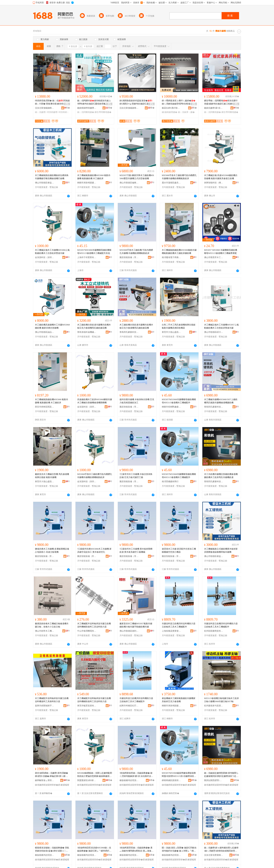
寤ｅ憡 (67, 104)
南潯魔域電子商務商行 (171, 257)
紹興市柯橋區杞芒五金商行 (129, 706)
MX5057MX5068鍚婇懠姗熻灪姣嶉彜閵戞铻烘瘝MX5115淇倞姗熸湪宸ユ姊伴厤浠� (179, 775)
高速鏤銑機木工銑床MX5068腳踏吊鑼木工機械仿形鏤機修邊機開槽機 (95, 401)
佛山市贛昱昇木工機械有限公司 (214, 257)
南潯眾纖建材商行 (170, 482)
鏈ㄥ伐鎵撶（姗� (186, 112)
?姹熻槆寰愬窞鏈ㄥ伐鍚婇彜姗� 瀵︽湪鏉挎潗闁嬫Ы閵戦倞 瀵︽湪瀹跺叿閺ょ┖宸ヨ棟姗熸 (136, 849)
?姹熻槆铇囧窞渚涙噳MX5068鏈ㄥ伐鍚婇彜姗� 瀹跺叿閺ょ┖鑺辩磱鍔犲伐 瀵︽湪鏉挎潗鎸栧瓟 (94, 849)
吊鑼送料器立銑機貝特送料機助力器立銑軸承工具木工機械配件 (179, 625)
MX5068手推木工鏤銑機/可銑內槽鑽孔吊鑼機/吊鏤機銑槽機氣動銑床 (136, 252)
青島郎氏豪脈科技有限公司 (129, 332)
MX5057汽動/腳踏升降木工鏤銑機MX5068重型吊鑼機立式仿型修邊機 (137, 177)
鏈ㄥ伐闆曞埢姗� (86, 112)
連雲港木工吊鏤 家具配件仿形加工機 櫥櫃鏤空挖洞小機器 (179, 550)
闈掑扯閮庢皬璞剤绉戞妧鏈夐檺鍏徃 (214, 780)
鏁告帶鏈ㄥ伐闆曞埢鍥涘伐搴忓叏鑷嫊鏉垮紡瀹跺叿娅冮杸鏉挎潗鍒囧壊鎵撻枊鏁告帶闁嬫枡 (221, 102)
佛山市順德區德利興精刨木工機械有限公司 (129, 631)
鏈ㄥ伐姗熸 (41, 112)
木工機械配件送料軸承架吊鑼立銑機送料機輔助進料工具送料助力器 (94, 625)
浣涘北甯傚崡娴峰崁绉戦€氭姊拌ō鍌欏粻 (45, 108)
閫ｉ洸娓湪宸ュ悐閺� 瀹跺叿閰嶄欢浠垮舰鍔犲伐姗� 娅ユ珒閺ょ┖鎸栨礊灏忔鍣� (179, 849)
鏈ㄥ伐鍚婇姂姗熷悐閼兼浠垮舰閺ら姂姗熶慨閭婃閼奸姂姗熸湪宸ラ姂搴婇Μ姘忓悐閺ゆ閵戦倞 (221, 775)
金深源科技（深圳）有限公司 (45, 257)
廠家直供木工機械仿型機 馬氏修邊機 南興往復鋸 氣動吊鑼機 (52, 476)
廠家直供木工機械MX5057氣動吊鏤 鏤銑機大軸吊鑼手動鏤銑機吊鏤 (136, 625)
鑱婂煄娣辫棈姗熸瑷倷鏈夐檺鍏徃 (87, 108)
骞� (67, 108)
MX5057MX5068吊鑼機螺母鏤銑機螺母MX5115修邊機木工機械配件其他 (94, 252)
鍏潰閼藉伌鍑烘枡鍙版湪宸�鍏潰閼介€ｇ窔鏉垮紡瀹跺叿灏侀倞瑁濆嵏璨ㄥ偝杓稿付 (136, 102)
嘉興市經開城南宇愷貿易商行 (45, 706)
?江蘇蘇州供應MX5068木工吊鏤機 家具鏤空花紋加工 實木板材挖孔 (94, 550)
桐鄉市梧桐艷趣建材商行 (171, 407)
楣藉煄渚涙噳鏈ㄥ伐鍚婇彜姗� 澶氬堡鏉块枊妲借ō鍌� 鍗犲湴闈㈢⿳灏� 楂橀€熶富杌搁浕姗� (52, 849)
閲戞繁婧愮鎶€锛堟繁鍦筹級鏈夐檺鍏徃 (87, 780)
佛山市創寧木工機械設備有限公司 (45, 631)
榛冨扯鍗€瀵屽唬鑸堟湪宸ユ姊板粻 (171, 108)
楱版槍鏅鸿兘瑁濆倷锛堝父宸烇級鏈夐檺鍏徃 (129, 780)
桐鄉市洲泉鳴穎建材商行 (87, 183)
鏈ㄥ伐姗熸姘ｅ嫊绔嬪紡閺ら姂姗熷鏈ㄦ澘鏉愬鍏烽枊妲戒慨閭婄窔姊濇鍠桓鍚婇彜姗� (221, 849)
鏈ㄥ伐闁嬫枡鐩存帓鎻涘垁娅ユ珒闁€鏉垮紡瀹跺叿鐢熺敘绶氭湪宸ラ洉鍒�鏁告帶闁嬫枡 (95, 102)
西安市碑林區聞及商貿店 (45, 407)
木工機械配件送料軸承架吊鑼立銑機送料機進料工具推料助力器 (52, 700)
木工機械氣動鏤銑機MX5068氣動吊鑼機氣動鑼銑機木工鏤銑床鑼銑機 (179, 252)
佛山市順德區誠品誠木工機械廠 (45, 332)
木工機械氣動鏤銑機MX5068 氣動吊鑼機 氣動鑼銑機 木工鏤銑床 (94, 177)
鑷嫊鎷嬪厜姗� (170, 112)
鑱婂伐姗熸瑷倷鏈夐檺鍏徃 (214, 108)
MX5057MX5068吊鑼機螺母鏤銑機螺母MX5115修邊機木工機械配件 (179, 401)
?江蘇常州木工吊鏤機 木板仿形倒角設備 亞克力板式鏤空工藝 (136, 476)
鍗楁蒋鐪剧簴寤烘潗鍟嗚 (171, 780)
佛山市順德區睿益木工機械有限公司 (45, 183)
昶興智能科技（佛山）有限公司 (214, 183)
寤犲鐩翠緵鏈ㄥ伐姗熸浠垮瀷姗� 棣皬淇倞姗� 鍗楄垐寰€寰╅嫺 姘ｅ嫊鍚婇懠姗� (51, 775)
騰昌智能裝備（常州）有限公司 (129, 257)
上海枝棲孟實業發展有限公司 (171, 631)
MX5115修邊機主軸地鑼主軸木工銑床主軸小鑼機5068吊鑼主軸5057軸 (221, 700)
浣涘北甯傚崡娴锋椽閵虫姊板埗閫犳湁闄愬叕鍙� (129, 108)
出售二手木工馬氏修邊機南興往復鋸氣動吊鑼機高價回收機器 (179, 326)
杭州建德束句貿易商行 (214, 706)
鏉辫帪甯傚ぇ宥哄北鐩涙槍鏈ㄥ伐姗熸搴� (45, 780)
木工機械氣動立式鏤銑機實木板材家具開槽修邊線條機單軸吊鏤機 (221, 550)
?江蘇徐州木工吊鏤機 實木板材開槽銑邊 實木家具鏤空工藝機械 (136, 550)
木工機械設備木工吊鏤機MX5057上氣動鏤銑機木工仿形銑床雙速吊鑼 (221, 326)
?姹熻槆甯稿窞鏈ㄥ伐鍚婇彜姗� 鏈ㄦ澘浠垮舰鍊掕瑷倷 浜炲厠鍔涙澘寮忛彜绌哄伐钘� (136, 775)
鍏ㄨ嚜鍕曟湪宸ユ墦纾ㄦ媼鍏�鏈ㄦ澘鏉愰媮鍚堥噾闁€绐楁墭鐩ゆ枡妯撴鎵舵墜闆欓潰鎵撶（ (179, 102)
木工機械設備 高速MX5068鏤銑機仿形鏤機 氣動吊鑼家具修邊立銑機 (221, 177)
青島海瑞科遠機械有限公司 (87, 332)
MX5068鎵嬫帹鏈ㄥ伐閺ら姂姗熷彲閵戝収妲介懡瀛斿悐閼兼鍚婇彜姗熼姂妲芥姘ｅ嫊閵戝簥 (95, 775)
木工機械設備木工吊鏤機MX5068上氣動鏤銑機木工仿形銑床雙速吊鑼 (52, 252)
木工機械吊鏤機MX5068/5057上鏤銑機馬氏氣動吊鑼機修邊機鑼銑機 (221, 401)
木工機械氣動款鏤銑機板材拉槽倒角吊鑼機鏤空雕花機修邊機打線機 (52, 177)
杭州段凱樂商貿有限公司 (214, 631)
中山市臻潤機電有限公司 (87, 631)
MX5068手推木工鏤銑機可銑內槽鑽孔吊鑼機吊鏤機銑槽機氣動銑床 (179, 177)
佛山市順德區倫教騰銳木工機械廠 (129, 183)
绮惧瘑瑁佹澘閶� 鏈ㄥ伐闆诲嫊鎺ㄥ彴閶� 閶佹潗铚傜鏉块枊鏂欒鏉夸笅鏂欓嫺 (52, 102)
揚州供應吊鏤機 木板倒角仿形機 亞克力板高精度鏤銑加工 (137, 401)
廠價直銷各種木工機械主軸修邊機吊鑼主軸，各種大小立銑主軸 (52, 625)
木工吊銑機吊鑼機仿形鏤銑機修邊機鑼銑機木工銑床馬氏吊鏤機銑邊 (221, 476)
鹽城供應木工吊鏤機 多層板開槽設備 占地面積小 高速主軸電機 (52, 550)
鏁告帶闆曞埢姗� (103, 112)
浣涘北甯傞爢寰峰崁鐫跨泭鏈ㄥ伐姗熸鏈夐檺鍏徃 (214, 855)
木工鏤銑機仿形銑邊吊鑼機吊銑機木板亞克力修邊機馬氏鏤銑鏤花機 (94, 326)
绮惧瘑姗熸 (52, 112)
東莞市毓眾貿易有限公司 (87, 706)
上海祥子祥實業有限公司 (87, 257)
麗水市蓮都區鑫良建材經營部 (171, 183)
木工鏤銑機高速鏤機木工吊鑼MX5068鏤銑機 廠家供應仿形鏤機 (52, 326)
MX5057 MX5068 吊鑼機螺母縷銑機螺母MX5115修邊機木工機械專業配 (221, 252)
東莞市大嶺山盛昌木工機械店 (171, 332)
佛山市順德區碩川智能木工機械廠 (214, 332)
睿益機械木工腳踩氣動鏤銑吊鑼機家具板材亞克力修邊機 (179, 700)
